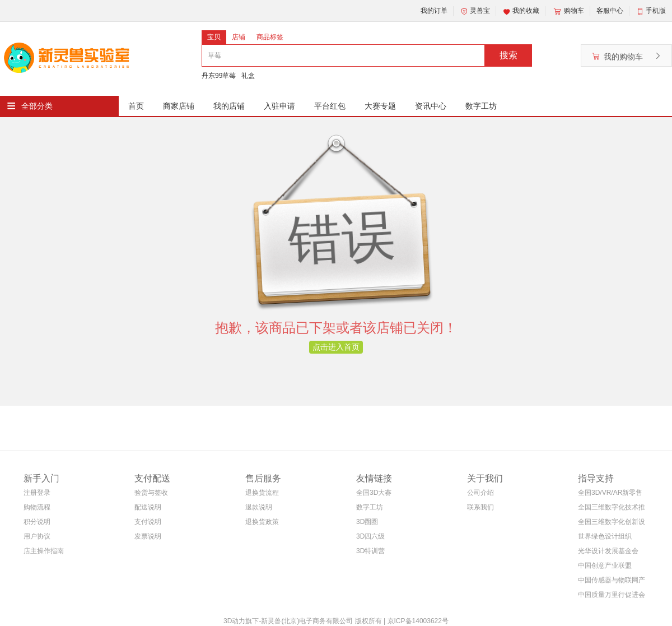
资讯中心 (431, 106)
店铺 (239, 37)
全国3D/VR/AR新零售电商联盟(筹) (610, 495)
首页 (136, 106)
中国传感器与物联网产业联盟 (612, 582)
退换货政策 (262, 522)
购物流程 (37, 507)
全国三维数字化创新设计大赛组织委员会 (612, 524)
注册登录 (37, 493)
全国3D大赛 (374, 493)
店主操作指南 (44, 551)
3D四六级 (370, 536)
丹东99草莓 (219, 76)
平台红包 (330, 106)
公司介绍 (480, 493)
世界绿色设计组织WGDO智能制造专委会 (609, 538)
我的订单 (434, 11)
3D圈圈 (367, 522)
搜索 (508, 55)
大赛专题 (380, 106)
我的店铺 (229, 106)
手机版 (656, 11)
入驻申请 (279, 106)
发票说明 (148, 536)
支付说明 (148, 522)
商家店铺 (179, 106)
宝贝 (214, 37)
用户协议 (37, 536)
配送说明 (148, 507)
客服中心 (610, 11)
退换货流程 (262, 493)
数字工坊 (481, 106)
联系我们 (480, 507)
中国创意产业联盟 (605, 565)
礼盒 (248, 76)
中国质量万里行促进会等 (612, 597)
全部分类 (37, 106)
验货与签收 (151, 493)
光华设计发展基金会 (608, 551)
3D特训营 (370, 551)
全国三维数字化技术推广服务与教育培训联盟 (612, 509)
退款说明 (259, 507)
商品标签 (270, 37)
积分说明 (37, 522)
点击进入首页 (336, 347)
